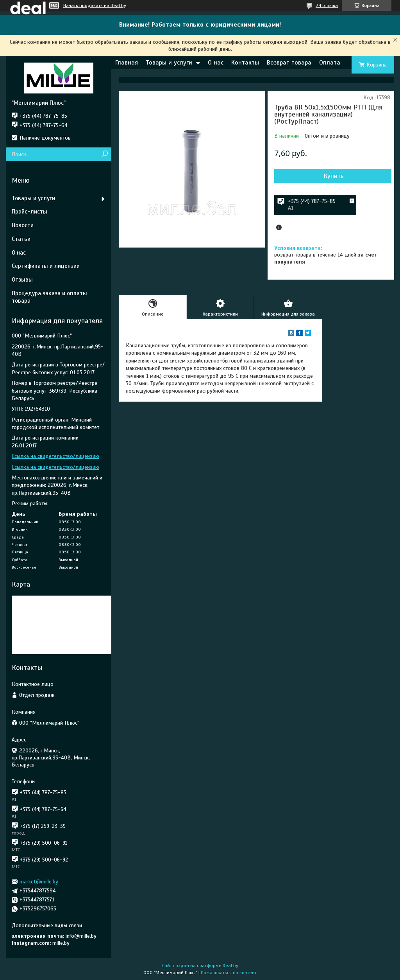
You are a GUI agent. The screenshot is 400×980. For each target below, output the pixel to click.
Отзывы (22, 280)
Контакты (245, 63)
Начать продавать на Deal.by (95, 5)
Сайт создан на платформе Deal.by (200, 966)
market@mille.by (39, 882)
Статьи (21, 239)
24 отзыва (327, 5)
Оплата (330, 63)
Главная (127, 63)
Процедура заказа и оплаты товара (49, 297)
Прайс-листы (29, 212)
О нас (216, 63)
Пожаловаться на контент (229, 973)
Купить (334, 176)
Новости (23, 225)
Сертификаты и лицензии (46, 266)
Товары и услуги (169, 63)
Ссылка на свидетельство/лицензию (55, 456)
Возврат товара (289, 63)
